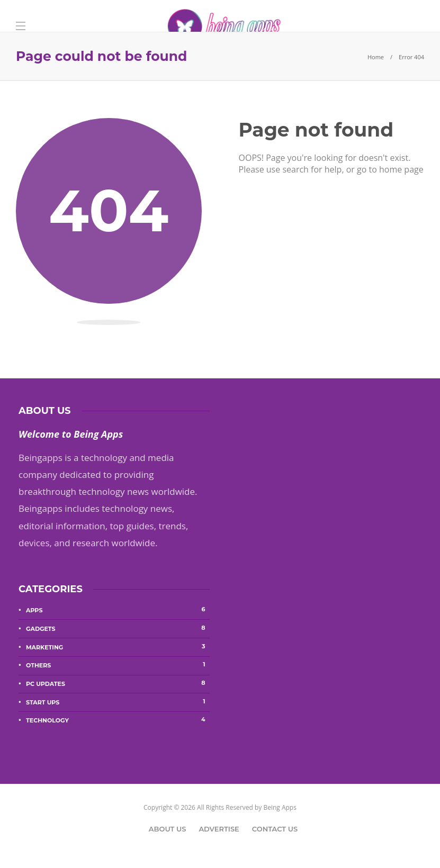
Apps (118, 610)
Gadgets (118, 628)
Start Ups (118, 702)
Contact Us (275, 829)
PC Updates (118, 683)
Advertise (219, 829)
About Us (168, 829)
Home (376, 57)
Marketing (118, 647)
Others (118, 665)
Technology (118, 720)
